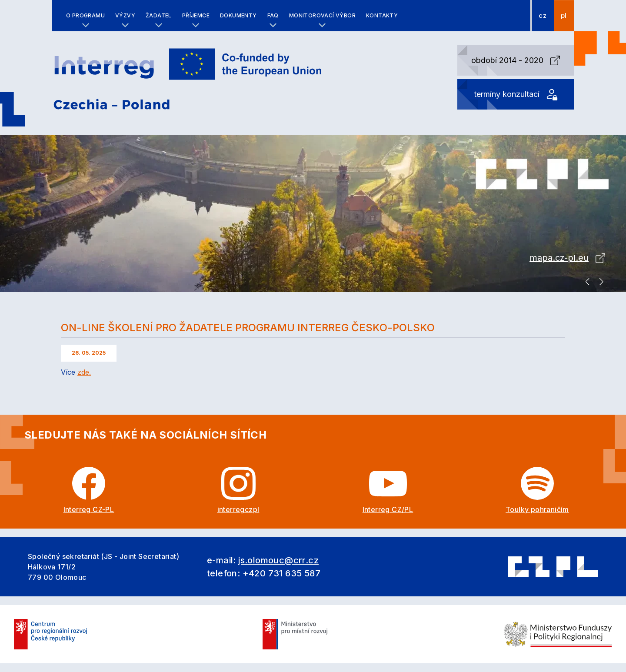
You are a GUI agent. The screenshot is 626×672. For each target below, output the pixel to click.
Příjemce (196, 15)
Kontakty (382, 15)
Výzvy (125, 15)
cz (543, 16)
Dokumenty (238, 15)
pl (564, 16)
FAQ (273, 15)
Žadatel (159, 15)
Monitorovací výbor (322, 15)
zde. (84, 372)
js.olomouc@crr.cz (278, 560)
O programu (85, 15)
